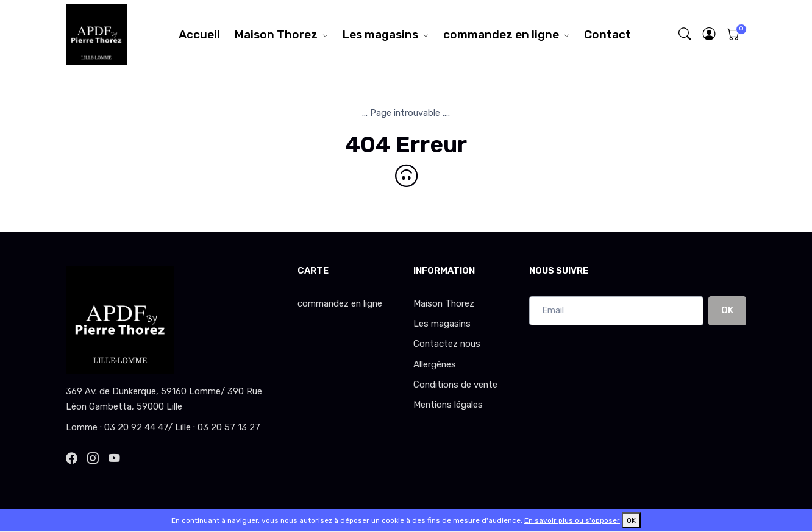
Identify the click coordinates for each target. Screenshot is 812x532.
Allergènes (435, 364)
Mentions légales (448, 405)
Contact (607, 34)
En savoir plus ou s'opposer (572, 520)
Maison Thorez (276, 34)
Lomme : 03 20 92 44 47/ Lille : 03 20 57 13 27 (163, 427)
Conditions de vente (455, 385)
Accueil (199, 34)
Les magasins (380, 34)
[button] (710, 34)
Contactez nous (447, 344)
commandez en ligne (501, 34)
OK (727, 310)
